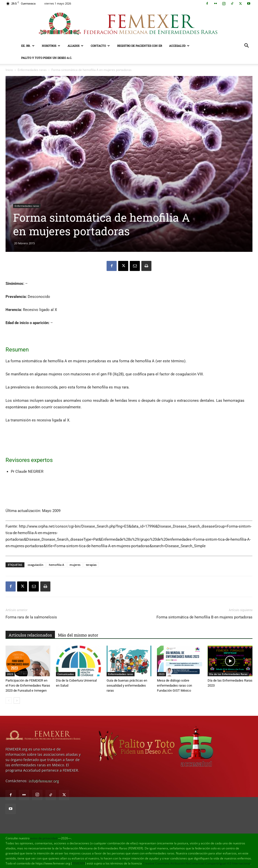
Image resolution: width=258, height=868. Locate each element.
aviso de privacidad (44, 838)
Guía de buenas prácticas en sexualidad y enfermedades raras (127, 685)
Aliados (75, 46)
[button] (246, 46)
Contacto (100, 46)
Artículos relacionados (30, 635)
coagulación (36, 565)
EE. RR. (28, 46)
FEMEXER (79, 863)
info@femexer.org (44, 781)
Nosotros (51, 46)
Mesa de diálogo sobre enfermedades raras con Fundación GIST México (174, 685)
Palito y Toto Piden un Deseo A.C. (47, 58)
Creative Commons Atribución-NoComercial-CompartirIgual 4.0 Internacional (197, 863)
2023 (10, 674)
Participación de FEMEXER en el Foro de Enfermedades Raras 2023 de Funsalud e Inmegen (28, 685)
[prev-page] (9, 701)
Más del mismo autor (78, 635)
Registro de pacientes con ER (140, 46)
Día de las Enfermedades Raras (228, 674)
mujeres (75, 565)
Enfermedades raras (32, 70)
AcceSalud (179, 46)
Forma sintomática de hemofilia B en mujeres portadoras (204, 617)
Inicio (9, 70)
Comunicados (66, 674)
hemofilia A (56, 565)
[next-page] (17, 701)
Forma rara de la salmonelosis (31, 617)
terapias (91, 565)
